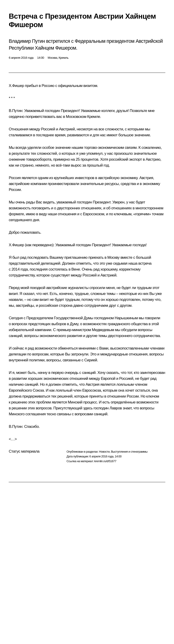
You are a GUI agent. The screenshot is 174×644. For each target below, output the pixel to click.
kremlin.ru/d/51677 (105, 461)
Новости (104, 452)
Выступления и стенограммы (129, 452)
